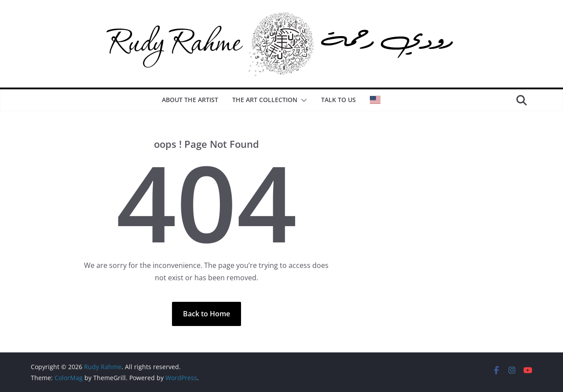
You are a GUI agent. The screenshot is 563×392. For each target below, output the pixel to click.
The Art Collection (265, 100)
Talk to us (338, 100)
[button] (302, 100)
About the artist (190, 100)
